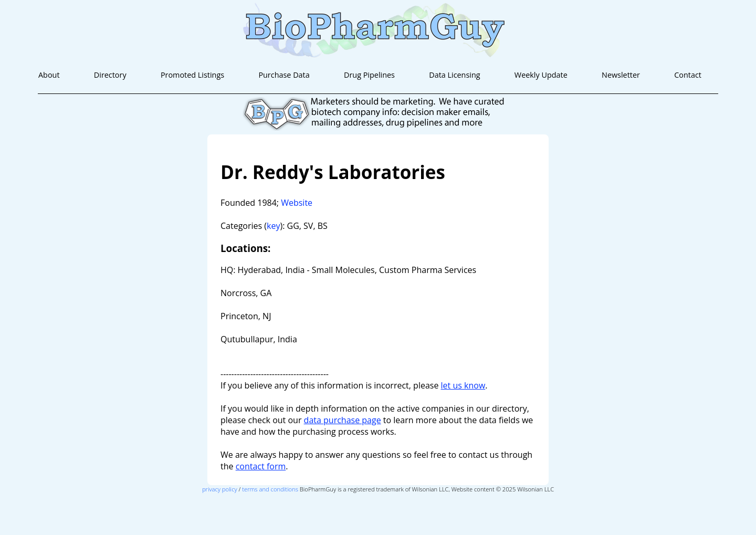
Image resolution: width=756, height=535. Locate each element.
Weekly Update (541, 75)
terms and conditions (270, 489)
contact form (261, 466)
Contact (688, 75)
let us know (463, 385)
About (49, 75)
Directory (110, 75)
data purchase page (343, 420)
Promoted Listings (192, 75)
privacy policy (220, 489)
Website (297, 203)
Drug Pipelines (369, 75)
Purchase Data (284, 75)
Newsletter (621, 75)
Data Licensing (454, 75)
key (273, 226)
